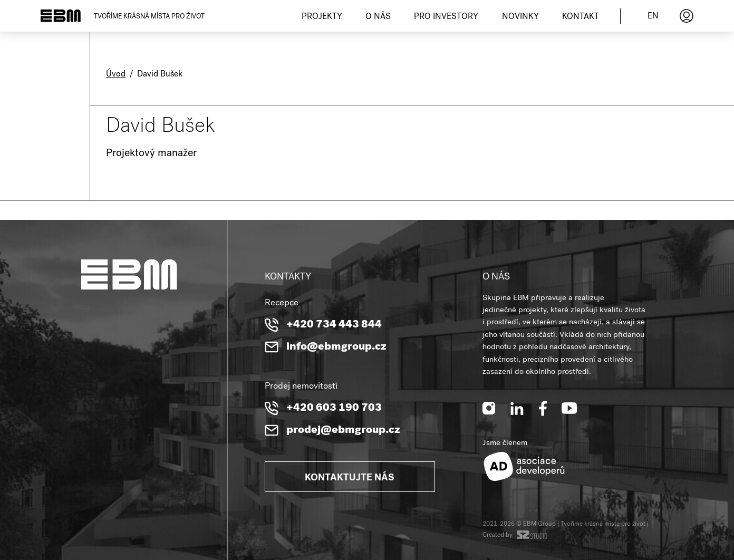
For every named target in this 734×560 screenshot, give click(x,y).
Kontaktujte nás (350, 478)
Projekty (322, 17)
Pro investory (446, 17)
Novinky (520, 17)
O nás (378, 17)
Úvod (116, 75)
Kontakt (581, 17)
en (653, 17)
